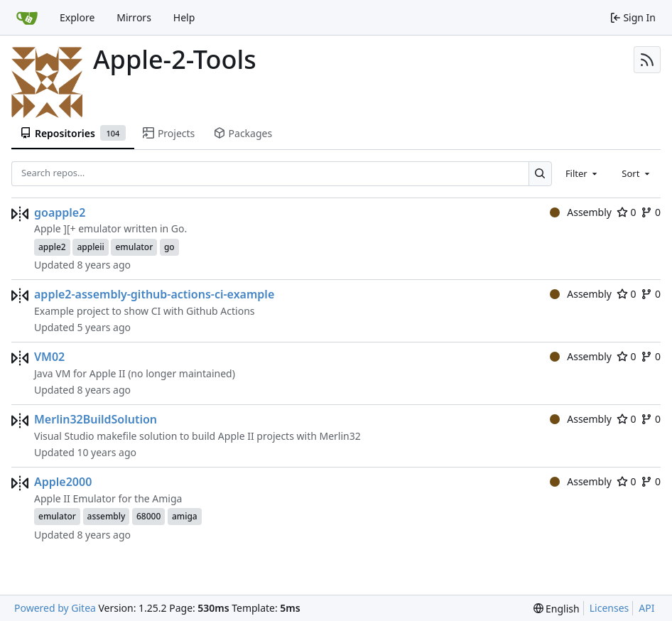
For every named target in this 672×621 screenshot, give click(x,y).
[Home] (27, 18)
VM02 (49, 357)
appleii (90, 247)
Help (184, 17)
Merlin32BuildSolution (96, 419)
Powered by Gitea (55, 608)
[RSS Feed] (647, 60)
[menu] (557, 609)
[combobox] (582, 173)
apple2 (52, 247)
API (646, 608)
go (169, 247)
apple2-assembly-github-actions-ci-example (154, 294)
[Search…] (540, 174)
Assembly (581, 212)
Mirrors (134, 17)
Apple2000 (63, 482)
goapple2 (60, 212)
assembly (107, 516)
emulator (134, 247)
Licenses (609, 608)
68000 (148, 516)
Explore (77, 17)
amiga (185, 516)
